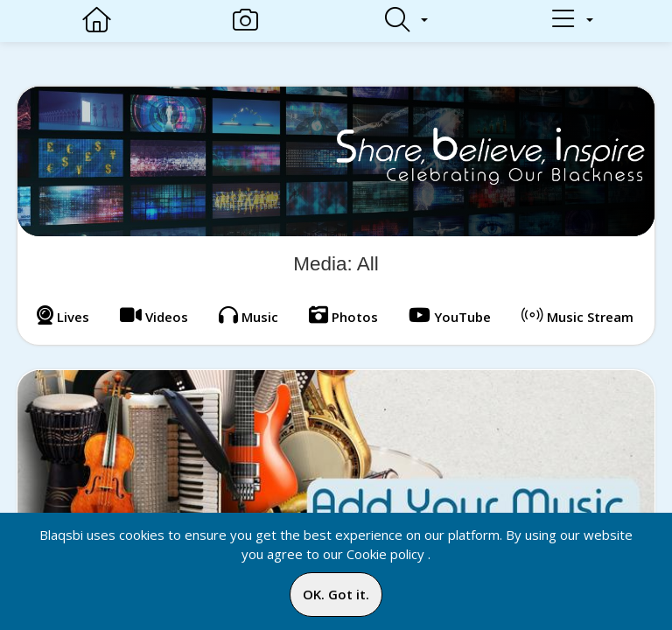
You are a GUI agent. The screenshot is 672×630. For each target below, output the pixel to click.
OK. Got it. (336, 594)
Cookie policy (385, 554)
